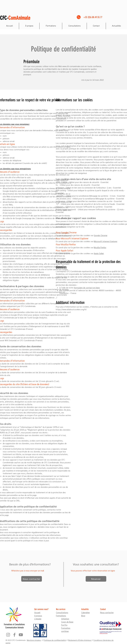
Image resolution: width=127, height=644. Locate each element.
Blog (83, 616)
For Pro (64, 625)
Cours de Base (67, 622)
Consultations (62, 612)
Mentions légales (34, 640)
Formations (61, 616)
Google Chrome (101, 235)
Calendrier (86, 612)
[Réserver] (96, 579)
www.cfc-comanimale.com (73, 66)
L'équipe (38, 619)
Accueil (37, 612)
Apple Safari (99, 253)
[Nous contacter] (32, 579)
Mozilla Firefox (100, 247)
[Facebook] (14, 635)
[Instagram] (8, 635)
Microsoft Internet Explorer (106, 241)
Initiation (65, 619)
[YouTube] (21, 635)
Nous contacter (107, 612)
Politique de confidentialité (55, 640)
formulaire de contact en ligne (87, 288)
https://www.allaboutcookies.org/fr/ (71, 309)
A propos (38, 616)
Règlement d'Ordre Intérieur (80, 640)
